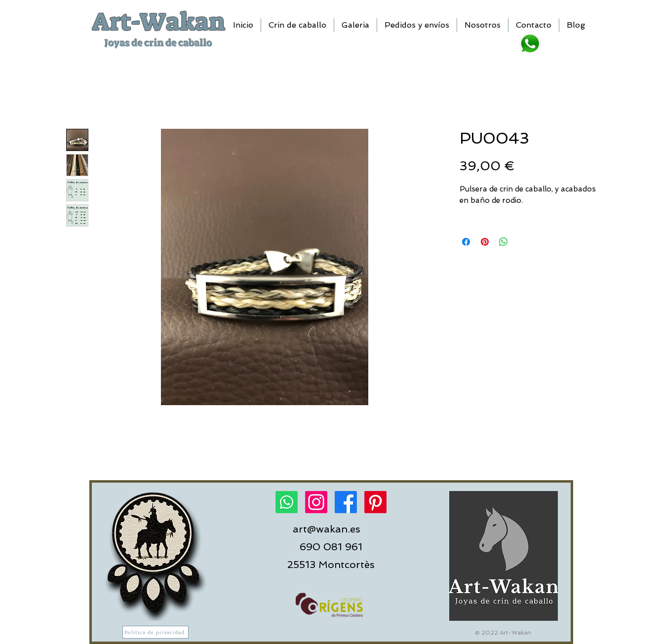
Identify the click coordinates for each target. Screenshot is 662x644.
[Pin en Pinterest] (485, 242)
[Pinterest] (375, 502)
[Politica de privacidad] (156, 632)
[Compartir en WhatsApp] (504, 242)
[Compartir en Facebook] (466, 242)
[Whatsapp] (287, 502)
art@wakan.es (327, 529)
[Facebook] (346, 502)
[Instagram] (316, 502)
